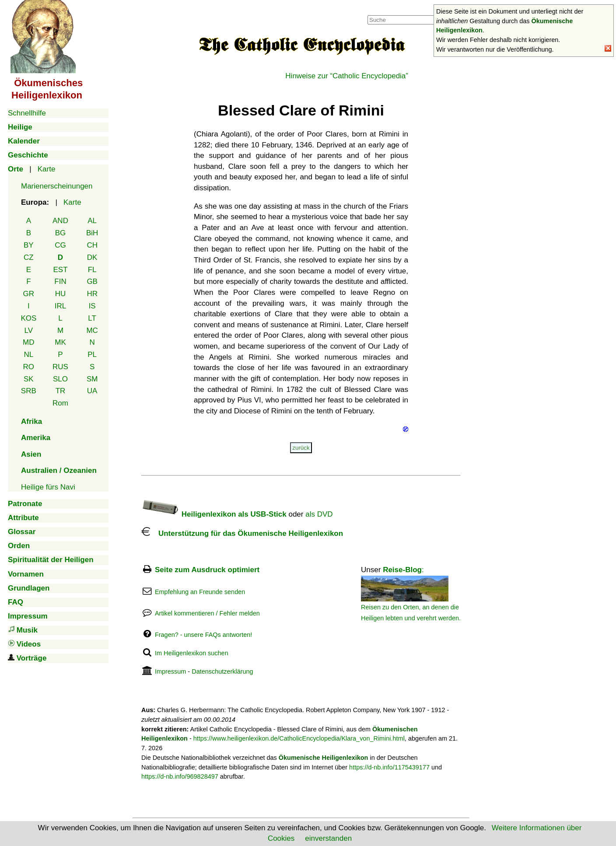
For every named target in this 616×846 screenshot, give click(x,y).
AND (60, 221)
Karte (47, 169)
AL (92, 221)
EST (60, 270)
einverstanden (328, 838)
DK (92, 257)
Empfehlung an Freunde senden (200, 592)
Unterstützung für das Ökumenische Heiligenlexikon (242, 533)
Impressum (170, 671)
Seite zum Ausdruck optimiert (207, 570)
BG (61, 233)
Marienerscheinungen (57, 186)
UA (92, 391)
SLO (60, 379)
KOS (28, 318)
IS (92, 306)
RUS (60, 367)
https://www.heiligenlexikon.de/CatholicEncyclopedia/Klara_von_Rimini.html (299, 738)
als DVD (319, 514)
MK (60, 342)
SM (92, 379)
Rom (60, 403)
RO (29, 367)
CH (92, 245)
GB (92, 281)
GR (29, 294)
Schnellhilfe (27, 113)
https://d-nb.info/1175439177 (389, 767)
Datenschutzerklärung (222, 671)
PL (92, 355)
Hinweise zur (347, 76)
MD (28, 342)
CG (60, 245)
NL (28, 355)
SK (29, 379)
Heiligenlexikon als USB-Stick (214, 514)
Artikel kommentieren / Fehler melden (207, 613)
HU (61, 294)
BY (29, 245)
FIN (60, 281)
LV (29, 330)
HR (92, 294)
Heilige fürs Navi (48, 487)
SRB (29, 391)
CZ (29, 257)
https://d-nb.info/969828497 (180, 776)
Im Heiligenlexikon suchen (192, 653)
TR (61, 391)
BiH (92, 233)
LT (92, 318)
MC (92, 330)
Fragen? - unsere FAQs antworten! (203, 635)
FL (92, 270)
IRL (60, 306)
